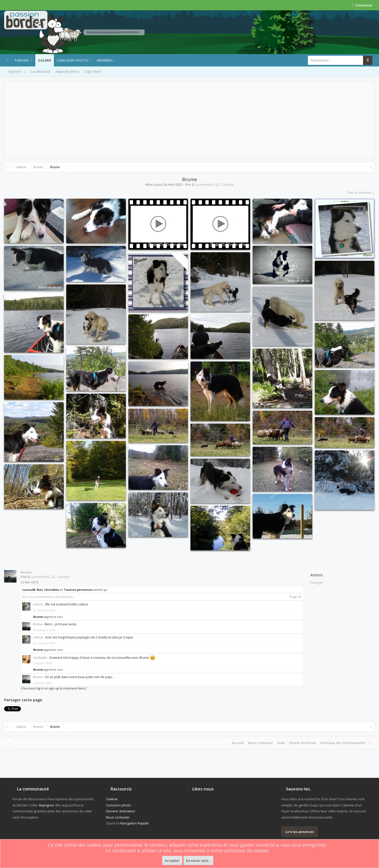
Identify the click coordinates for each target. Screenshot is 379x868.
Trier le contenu (361, 192)
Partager (317, 583)
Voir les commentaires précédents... (48, 597)
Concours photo (72, 60)
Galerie (45, 60)
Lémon (38, 604)
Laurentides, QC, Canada (214, 184)
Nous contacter (261, 743)
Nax (40, 590)
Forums (22, 60)
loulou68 (29, 590)
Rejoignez (47, 805)
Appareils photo (67, 71)
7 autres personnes (78, 590)
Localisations (41, 71)
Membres (105, 60)
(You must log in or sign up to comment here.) (53, 688)
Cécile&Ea (52, 590)
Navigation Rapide (134, 823)
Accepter (172, 861)
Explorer (17, 72)
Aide (281, 743)
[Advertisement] (190, 120)
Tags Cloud (92, 71)
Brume (26, 572)
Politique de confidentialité (343, 743)
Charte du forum (303, 743)
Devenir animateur (121, 811)
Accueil (238, 743)
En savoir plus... (198, 861)
